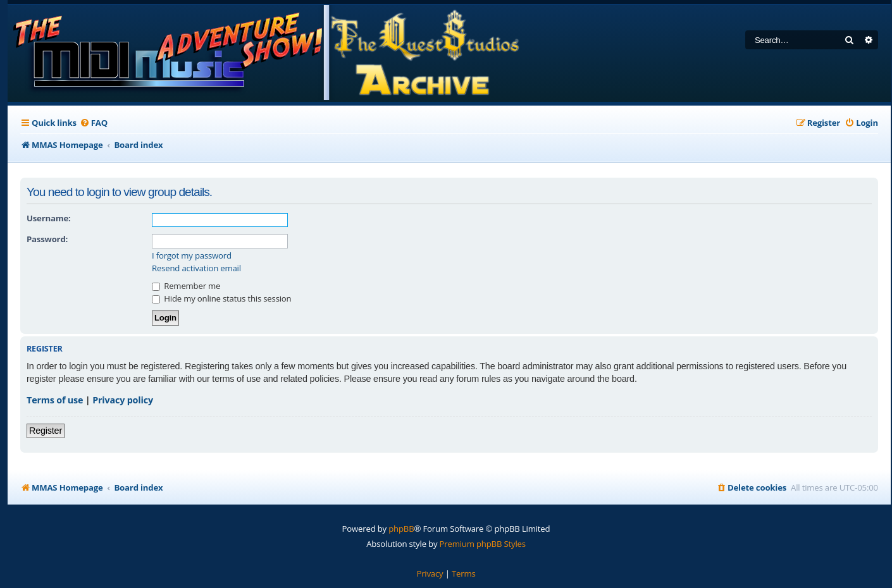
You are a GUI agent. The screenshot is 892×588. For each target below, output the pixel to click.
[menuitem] (94, 123)
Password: (47, 239)
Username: (49, 218)
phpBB (401, 529)
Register (46, 431)
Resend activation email (196, 268)
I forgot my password (192, 256)
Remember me (186, 286)
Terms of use (55, 400)
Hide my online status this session (221, 298)
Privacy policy (123, 400)
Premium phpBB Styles (483, 544)
